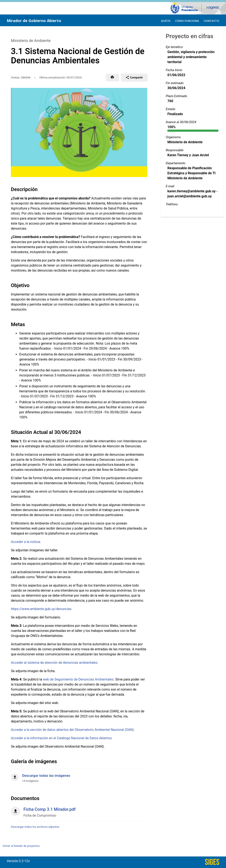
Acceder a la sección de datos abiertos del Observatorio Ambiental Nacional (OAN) (72, 730)
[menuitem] (166, 20)
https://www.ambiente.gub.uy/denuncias (41, 609)
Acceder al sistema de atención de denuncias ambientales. (55, 663)
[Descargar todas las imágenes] (79, 776)
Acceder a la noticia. (26, 542)
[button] (112, 77)
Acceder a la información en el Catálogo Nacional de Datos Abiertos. (62, 738)
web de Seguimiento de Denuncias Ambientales (78, 679)
